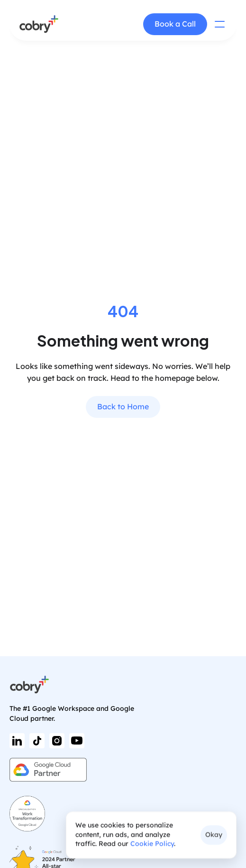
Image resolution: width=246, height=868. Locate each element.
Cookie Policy (152, 844)
